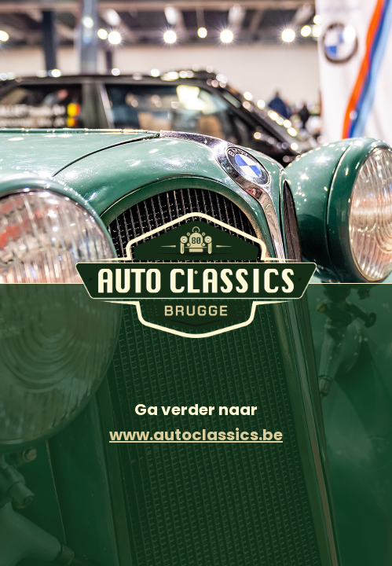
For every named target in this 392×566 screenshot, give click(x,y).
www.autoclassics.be (196, 435)
